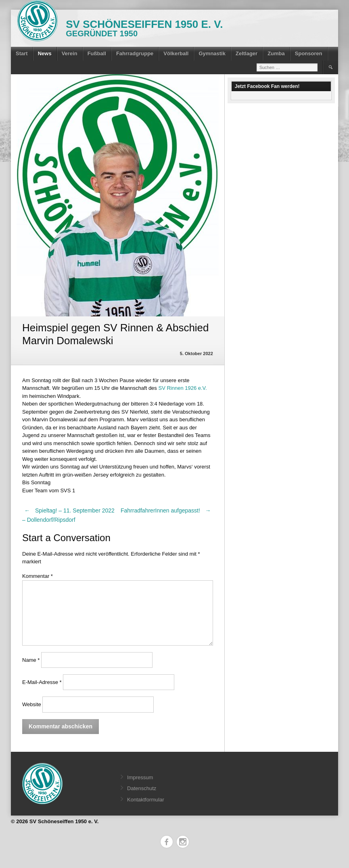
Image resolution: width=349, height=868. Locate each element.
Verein (70, 53)
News (45, 53)
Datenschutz (142, 788)
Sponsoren (309, 53)
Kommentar (38, 576)
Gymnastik (212, 53)
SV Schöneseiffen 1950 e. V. (144, 24)
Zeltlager (247, 53)
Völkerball (176, 53)
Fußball (97, 53)
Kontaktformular (146, 800)
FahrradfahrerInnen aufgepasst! (167, 510)
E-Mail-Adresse (42, 682)
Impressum (140, 777)
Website (32, 704)
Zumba (276, 53)
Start (22, 53)
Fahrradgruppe (135, 53)
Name (31, 660)
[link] (182, 388)
